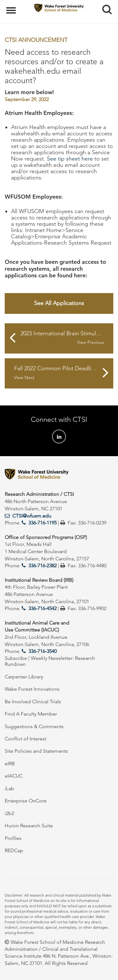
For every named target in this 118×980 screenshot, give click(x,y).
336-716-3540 (42, 651)
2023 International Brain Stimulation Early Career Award (67, 338)
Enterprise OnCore (26, 801)
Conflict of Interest (25, 739)
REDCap (14, 850)
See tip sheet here (70, 159)
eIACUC (14, 776)
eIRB (10, 764)
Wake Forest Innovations (32, 689)
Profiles (13, 838)
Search (105, 7)
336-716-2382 (42, 566)
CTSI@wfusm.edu (32, 516)
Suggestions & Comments (34, 726)
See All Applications (59, 303)
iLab (9, 788)
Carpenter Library (24, 677)
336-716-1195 (42, 523)
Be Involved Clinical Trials (33, 702)
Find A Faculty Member (31, 714)
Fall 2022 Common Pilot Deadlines (57, 373)
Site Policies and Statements (36, 751)
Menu (12, 7)
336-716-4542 (42, 608)
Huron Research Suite (29, 826)
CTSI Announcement (36, 40)
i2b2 (9, 813)
